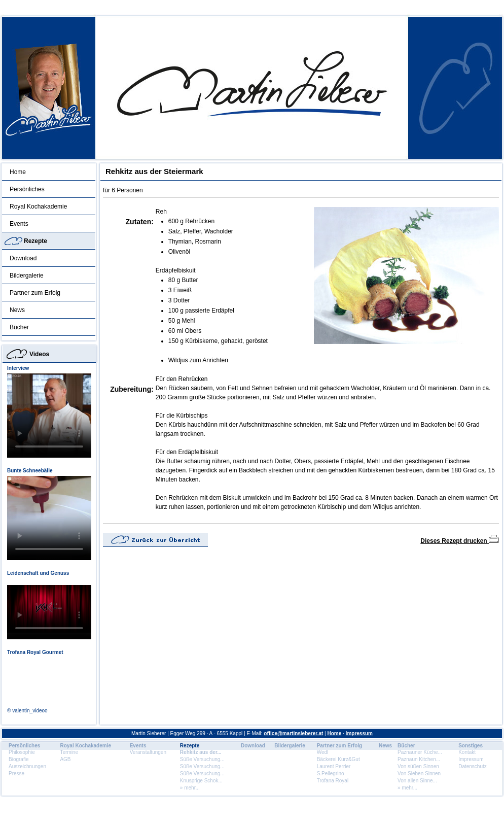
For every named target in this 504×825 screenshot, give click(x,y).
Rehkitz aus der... (201, 752)
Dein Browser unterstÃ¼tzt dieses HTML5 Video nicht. (49, 416)
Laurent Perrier (334, 766)
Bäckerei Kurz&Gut (338, 759)
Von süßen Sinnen (418, 766)
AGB (65, 759)
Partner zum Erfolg (35, 293)
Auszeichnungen (27, 766)
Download (23, 258)
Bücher (19, 327)
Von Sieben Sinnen (419, 774)
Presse (16, 774)
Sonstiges (471, 746)
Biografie (19, 759)
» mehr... (190, 788)
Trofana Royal (333, 781)
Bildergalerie (27, 276)
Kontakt (467, 752)
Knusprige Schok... (201, 781)
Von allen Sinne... (417, 781)
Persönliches (27, 189)
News (17, 310)
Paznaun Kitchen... (419, 759)
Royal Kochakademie (38, 207)
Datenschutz (473, 766)
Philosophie (22, 752)
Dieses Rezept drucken (460, 541)
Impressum (359, 733)
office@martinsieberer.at (293, 733)
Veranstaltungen (148, 752)
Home (18, 172)
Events (19, 224)
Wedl (323, 752)
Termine (69, 752)
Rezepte (35, 241)
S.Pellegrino (331, 774)
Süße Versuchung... (202, 759)
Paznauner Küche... (420, 752)
